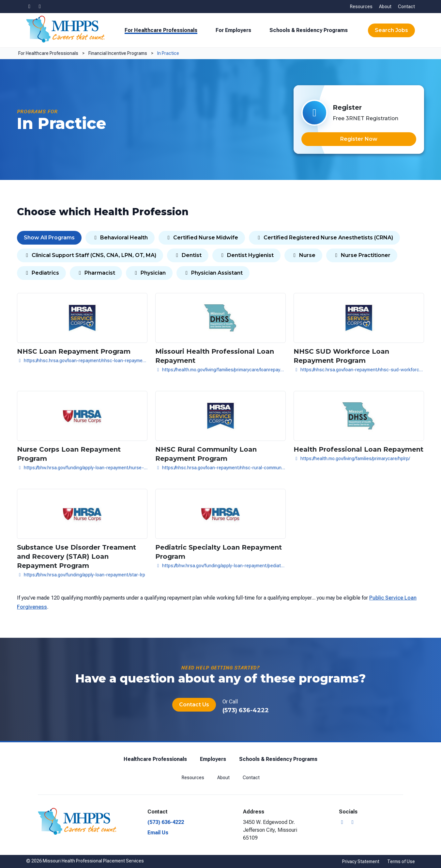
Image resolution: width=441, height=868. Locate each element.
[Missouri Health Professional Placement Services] (65, 29)
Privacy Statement (361, 861)
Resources (361, 7)
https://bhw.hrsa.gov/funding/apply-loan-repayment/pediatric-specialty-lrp (220, 566)
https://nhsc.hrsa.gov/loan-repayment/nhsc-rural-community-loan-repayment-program (220, 468)
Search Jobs (391, 30)
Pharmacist (96, 273)
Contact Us (194, 705)
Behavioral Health (120, 238)
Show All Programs (49, 238)
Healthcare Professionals (155, 759)
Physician (149, 273)
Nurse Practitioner (362, 255)
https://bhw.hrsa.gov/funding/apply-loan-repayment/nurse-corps (82, 468)
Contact (406, 7)
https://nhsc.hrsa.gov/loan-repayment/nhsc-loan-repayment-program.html (82, 361)
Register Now (359, 139)
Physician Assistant (213, 273)
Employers (213, 759)
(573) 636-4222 (246, 710)
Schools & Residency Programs (309, 30)
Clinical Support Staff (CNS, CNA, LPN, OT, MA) (90, 255)
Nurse (303, 255)
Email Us (158, 833)
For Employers (233, 30)
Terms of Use (401, 861)
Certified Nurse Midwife (202, 238)
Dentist (188, 255)
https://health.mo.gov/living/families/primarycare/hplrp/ (352, 458)
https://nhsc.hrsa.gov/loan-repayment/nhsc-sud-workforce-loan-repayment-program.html (359, 370)
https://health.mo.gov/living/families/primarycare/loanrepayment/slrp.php (220, 370)
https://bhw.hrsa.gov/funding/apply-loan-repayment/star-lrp (81, 575)
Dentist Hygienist (246, 255)
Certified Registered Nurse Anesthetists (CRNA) (324, 238)
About (385, 7)
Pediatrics (41, 273)
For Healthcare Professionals (161, 30)
